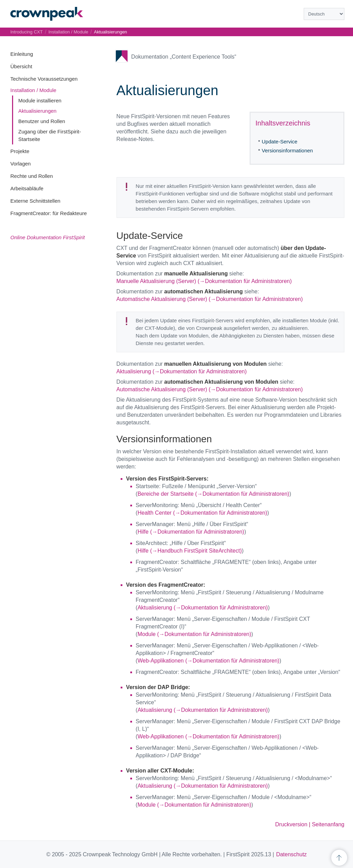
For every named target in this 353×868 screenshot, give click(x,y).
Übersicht (21, 66)
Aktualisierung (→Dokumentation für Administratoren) (182, 371)
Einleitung (22, 54)
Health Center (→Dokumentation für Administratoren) (202, 513)
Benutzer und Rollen (42, 121)
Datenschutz (291, 854)
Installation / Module (33, 90)
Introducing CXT (27, 32)
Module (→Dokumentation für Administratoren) (194, 634)
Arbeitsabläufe (27, 188)
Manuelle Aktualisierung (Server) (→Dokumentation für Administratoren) (204, 281)
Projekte (20, 151)
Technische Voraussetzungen (44, 79)
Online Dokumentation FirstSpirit (48, 237)
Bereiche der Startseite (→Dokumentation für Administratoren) (213, 494)
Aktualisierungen (37, 111)
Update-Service (279, 142)
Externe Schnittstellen (35, 201)
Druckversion (291, 824)
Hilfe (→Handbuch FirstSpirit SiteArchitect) (190, 551)
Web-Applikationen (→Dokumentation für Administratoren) (208, 661)
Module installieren (40, 100)
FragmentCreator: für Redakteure (49, 213)
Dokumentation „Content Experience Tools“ (184, 57)
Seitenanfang (328, 824)
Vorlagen (21, 164)
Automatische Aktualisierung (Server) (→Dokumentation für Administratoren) (210, 299)
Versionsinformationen (287, 150)
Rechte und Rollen (32, 176)
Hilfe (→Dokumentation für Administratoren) (191, 532)
